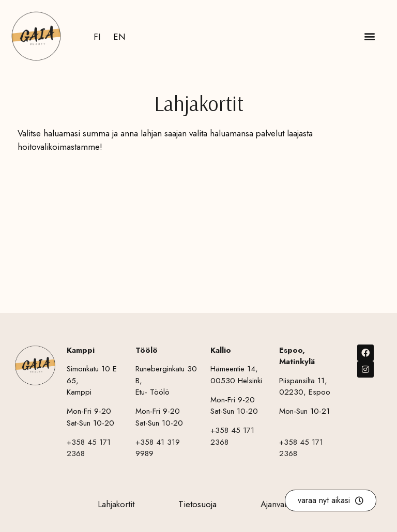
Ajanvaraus (280, 504)
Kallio (221, 350)
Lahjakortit (116, 504)
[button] (369, 36)
